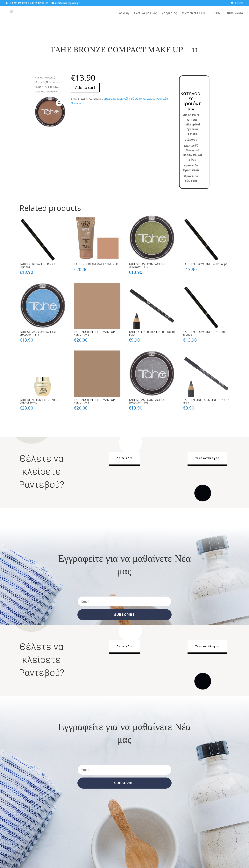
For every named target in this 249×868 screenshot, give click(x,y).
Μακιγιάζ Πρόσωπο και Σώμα (136, 99)
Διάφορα (110, 99)
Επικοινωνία (234, 13)
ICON (217, 13)
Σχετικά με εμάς (145, 13)
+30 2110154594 (18, 3)
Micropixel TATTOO (195, 13)
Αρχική (124, 13)
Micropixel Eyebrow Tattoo (193, 129)
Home (38, 77)
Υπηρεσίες (169, 13)
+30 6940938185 (39, 3)
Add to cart (85, 87)
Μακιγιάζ (49, 77)
